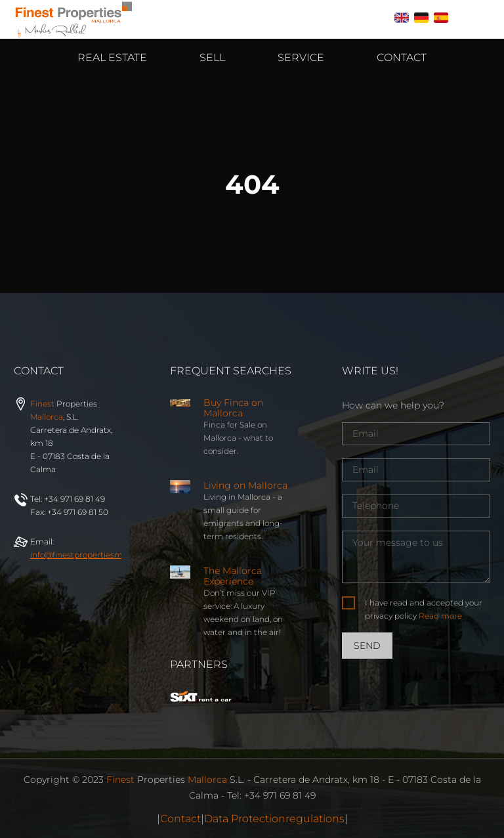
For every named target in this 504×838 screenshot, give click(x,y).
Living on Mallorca (245, 485)
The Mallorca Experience (233, 576)
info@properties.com (99, 555)
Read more (440, 616)
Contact (180, 819)
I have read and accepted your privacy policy (424, 609)
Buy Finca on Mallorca (233, 408)
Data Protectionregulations (274, 819)
